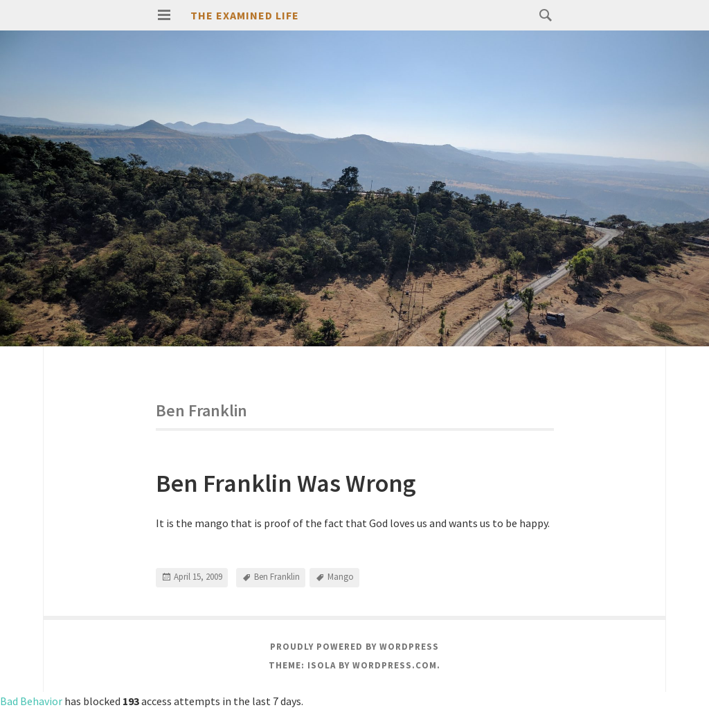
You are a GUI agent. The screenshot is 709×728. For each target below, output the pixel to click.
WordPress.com (395, 665)
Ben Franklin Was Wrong (286, 483)
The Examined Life (245, 15)
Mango (341, 577)
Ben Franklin (277, 577)
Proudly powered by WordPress (354, 647)
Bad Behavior (31, 701)
